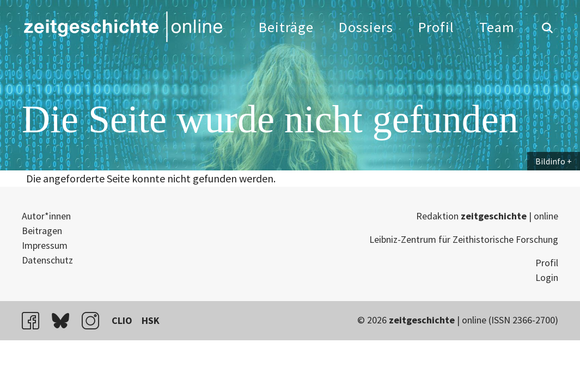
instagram (95, 320)
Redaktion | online (487, 216)
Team (497, 27)
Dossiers (366, 27)
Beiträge (286, 27)
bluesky (65, 320)
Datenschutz (47, 260)
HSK (151, 320)
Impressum (45, 245)
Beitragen (42, 231)
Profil (436, 27)
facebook (35, 320)
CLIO (122, 320)
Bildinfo (550, 161)
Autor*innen (46, 216)
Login (547, 277)
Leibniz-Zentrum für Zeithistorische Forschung (464, 239)
